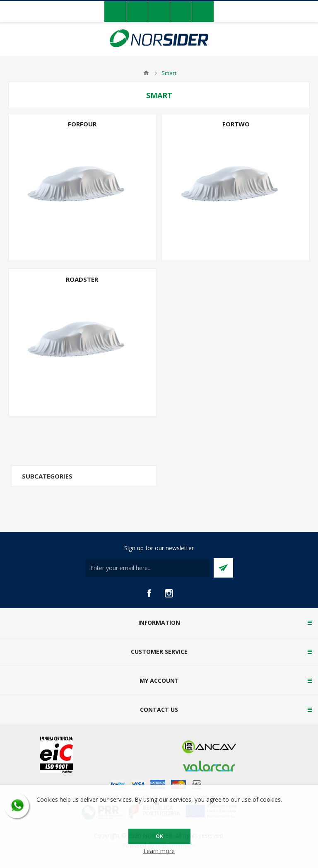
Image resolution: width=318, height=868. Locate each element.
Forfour (82, 124)
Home (146, 73)
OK (159, 836)
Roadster (82, 279)
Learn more (159, 851)
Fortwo (236, 124)
